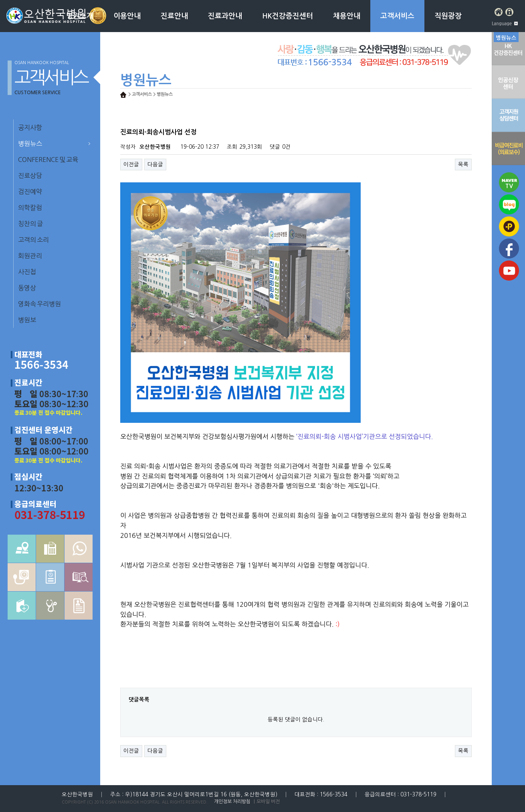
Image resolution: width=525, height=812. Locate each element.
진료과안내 (225, 16)
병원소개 (80, 16)
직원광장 (448, 16)
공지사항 (30, 127)
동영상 (27, 288)
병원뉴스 (30, 143)
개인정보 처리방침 (232, 802)
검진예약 (30, 192)
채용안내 (347, 16)
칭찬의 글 (30, 224)
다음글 (155, 165)
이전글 (131, 165)
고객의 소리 (33, 240)
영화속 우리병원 (39, 304)
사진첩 (27, 272)
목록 (463, 165)
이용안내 (127, 16)
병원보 (27, 320)
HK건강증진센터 (288, 16)
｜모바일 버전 (266, 802)
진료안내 (174, 16)
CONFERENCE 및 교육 (48, 160)
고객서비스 (397, 16)
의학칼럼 (30, 208)
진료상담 (30, 176)
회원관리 (30, 256)
